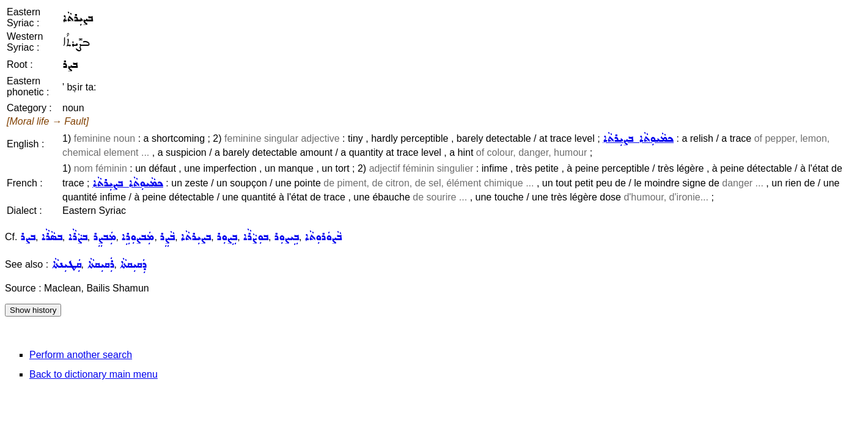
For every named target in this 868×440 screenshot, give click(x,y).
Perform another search (81, 355)
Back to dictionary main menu (94, 374)
